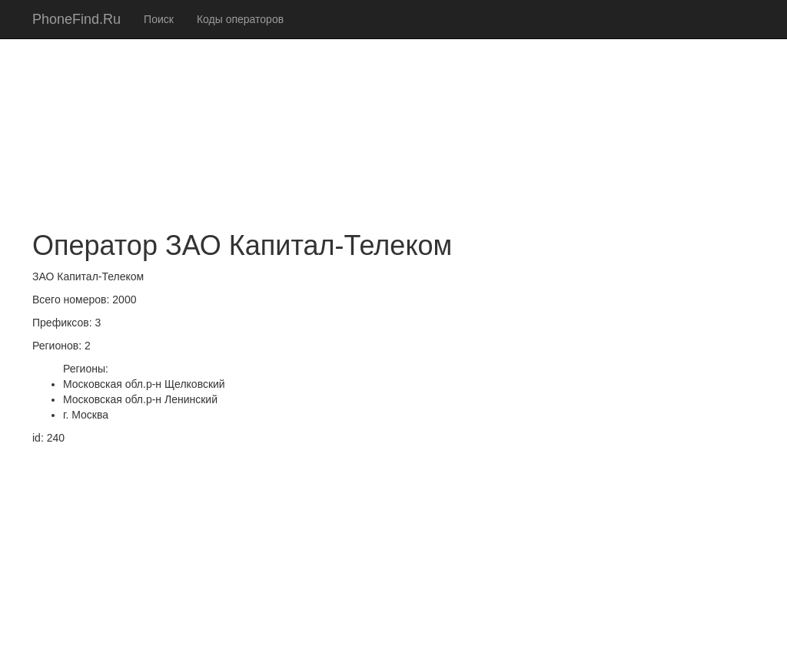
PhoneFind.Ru (76, 19)
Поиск (159, 19)
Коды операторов (240, 19)
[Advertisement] (393, 108)
